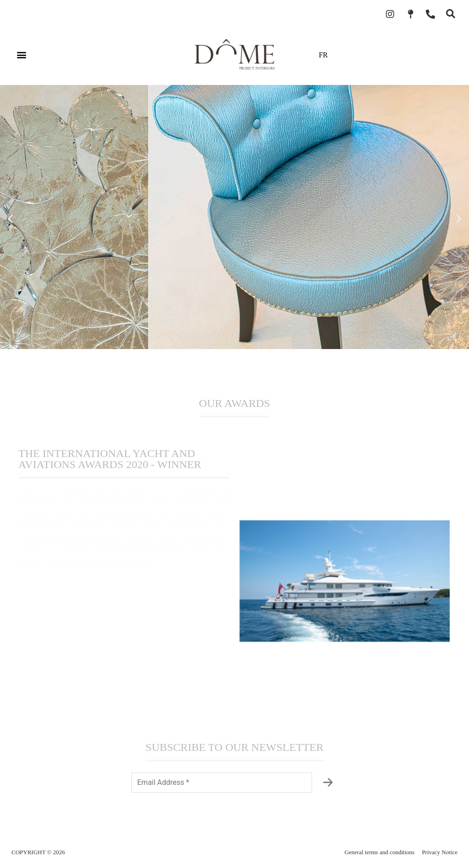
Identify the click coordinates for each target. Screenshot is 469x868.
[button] (21, 55)
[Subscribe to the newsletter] (328, 783)
